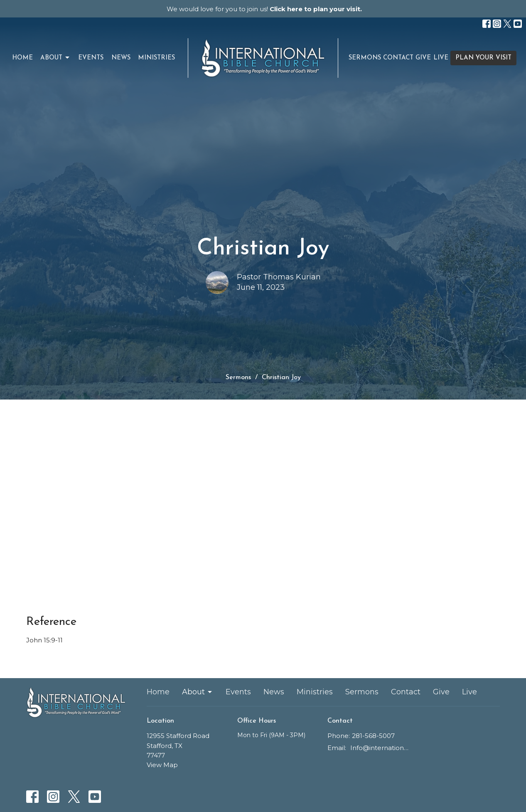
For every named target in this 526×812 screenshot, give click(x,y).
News (121, 58)
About (55, 58)
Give (423, 58)
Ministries (156, 58)
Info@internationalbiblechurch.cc (380, 748)
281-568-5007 (373, 736)
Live (441, 58)
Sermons (365, 58)
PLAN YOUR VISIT (483, 58)
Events (91, 58)
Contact (398, 58)
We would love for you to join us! (264, 9)
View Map (162, 765)
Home (22, 58)
